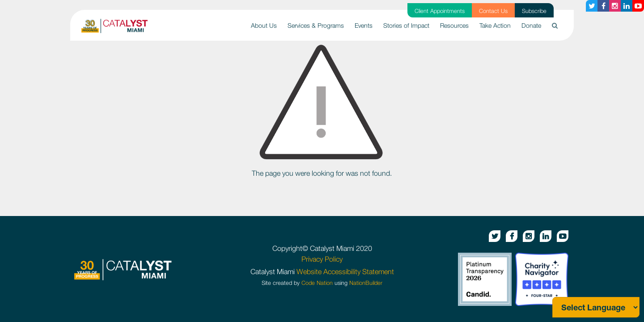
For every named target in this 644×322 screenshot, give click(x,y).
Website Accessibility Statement (345, 271)
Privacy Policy (322, 259)
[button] (555, 25)
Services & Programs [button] (316, 25)
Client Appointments (440, 11)
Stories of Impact (406, 25)
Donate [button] (531, 25)
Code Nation (317, 283)
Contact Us (493, 11)
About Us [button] (264, 25)
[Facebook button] (603, 6)
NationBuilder (366, 283)
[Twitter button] (592, 6)
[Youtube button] (638, 6)
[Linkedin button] (627, 6)
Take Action (495, 25)
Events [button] (364, 25)
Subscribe (534, 11)
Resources (454, 25)
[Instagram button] (615, 6)
